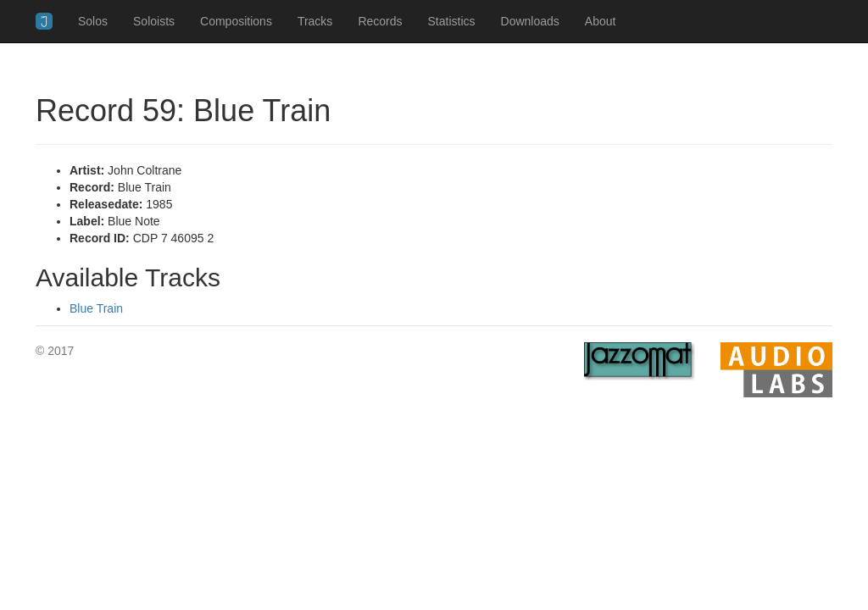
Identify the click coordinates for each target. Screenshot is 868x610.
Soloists (154, 21)
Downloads (530, 21)
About (601, 21)
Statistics (452, 21)
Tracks (315, 21)
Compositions (236, 21)
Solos (93, 21)
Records (380, 21)
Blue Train (96, 308)
